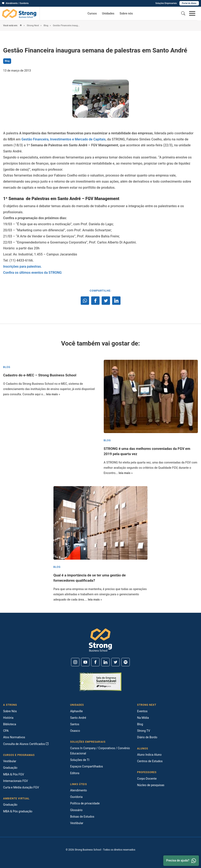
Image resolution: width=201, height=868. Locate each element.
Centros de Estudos (150, 761)
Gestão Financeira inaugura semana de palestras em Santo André (66, 26)
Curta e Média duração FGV (21, 787)
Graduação (10, 768)
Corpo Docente (147, 779)
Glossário (76, 810)
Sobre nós (126, 13)
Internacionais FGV (16, 781)
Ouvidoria (76, 797)
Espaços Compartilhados (87, 766)
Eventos (142, 711)
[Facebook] (95, 662)
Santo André (78, 718)
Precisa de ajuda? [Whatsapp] (181, 861)
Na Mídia (143, 718)
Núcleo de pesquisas (151, 785)
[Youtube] (85, 662)
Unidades (108, 13)
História (8, 718)
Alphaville (77, 711)
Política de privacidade (85, 803)
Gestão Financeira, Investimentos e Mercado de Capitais (64, 139)
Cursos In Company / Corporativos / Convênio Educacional (100, 751)
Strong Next (33, 26)
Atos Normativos (14, 737)
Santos (75, 724)
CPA (6, 731)
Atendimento (79, 790)
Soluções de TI (80, 760)
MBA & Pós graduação (18, 811)
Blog (46, 26)
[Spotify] (126, 662)
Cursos (92, 13)
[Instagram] (75, 662)
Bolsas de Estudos (82, 817)
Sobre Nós (10, 711)
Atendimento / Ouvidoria (15, 3)
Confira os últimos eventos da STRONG (33, 273)
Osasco (75, 731)
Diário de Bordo (147, 737)
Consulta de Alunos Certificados (26, 744)
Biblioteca (10, 724)
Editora (75, 773)
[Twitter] (115, 662)
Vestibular (10, 761)
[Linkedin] (105, 662)
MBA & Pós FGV (14, 774)
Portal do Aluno (189, 3)
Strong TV (144, 731)
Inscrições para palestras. (22, 266)
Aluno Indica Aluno (149, 755)
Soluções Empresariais (166, 3)
